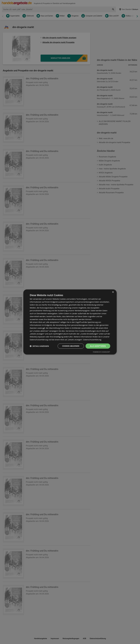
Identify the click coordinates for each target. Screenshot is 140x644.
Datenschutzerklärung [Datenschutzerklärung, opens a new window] (92, 340)
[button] (39, 346)
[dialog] (70, 322)
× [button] (113, 292)
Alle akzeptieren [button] (98, 346)
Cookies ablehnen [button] (71, 346)
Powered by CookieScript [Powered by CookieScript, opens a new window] (101, 352)
